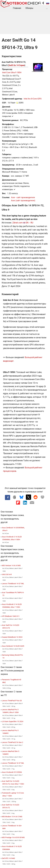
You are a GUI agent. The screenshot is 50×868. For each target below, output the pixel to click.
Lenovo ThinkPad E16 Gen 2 (12, 742)
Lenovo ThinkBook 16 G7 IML (13, 763)
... (47, 8)
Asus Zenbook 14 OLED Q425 (13, 646)
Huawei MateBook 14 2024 (12, 637)
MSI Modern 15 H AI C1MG (12, 817)
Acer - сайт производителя (23, 198)
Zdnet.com (18, 223)
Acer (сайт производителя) (23, 201)
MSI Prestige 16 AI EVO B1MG (13, 837)
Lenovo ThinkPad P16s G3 (12, 701)
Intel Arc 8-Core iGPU (33, 99)
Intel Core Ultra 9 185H (12, 73)
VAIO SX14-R (7, 574)
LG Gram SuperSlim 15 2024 (13, 721)
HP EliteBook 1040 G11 (11, 616)
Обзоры (29, 8)
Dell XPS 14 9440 (8, 858)
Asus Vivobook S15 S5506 (12, 772)
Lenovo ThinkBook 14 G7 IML (13, 584)
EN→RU (30, 223)
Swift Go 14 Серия (17, 65)
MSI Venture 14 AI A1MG (11, 565)
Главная (17, 8)
